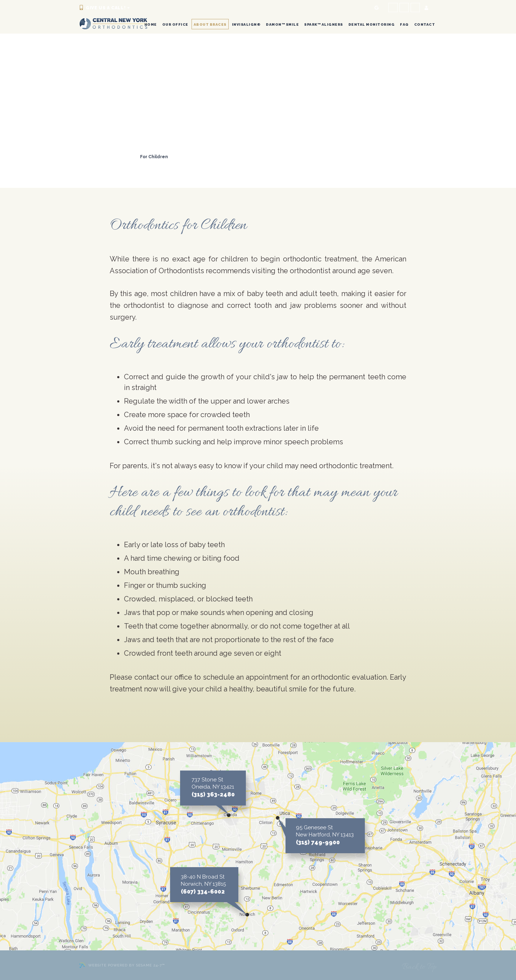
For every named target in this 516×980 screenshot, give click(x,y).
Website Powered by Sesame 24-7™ (122, 965)
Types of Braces (216, 150)
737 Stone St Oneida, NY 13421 (213, 783)
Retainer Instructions (105, 164)
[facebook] (393, 7)
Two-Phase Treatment (107, 157)
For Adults (217, 157)
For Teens (187, 157)
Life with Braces (172, 150)
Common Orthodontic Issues (113, 150)
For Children (154, 157)
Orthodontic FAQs (202, 164)
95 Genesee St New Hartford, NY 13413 (325, 831)
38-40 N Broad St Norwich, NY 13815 (203, 880)
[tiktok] (415, 7)
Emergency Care (156, 164)
